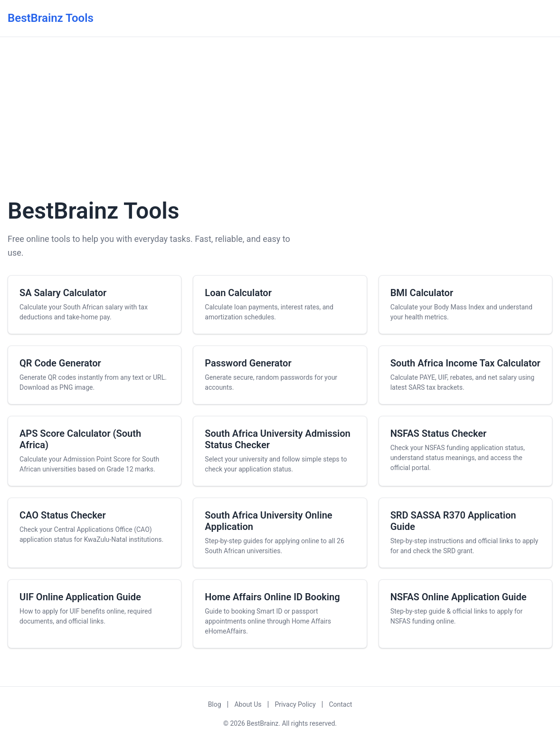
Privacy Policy (295, 704)
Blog (215, 704)
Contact (340, 704)
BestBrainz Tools (51, 18)
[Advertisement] (280, 115)
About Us (248, 704)
